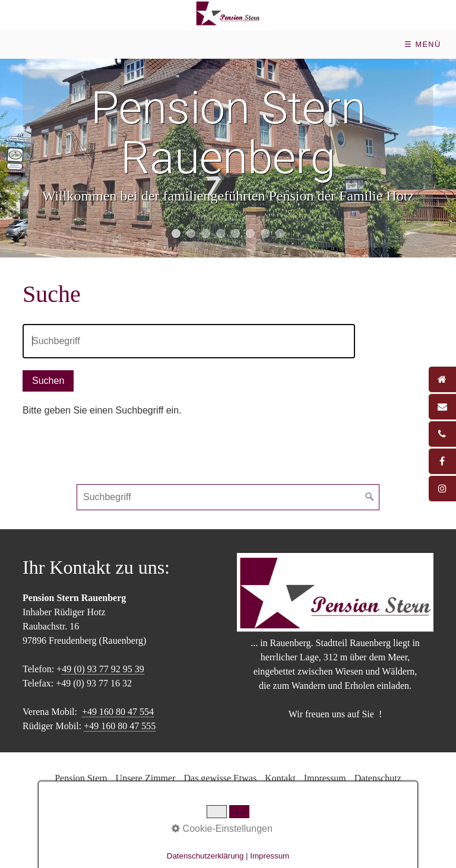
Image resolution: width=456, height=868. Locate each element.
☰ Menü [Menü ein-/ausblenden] (422, 44)
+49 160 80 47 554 (118, 712)
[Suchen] (370, 497)
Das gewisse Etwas (220, 778)
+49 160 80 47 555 (120, 726)
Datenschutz (378, 778)
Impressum (325, 778)
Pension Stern (81, 778)
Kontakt (280, 778)
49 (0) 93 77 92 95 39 (103, 669)
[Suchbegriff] (228, 497)
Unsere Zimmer (146, 778)
